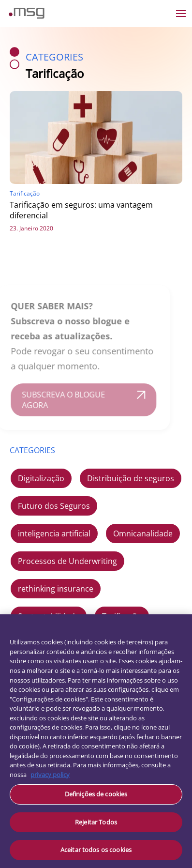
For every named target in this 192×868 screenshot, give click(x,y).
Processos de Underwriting (67, 561)
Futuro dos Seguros (54, 506)
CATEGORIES (32, 450)
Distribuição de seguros (131, 478)
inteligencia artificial (54, 533)
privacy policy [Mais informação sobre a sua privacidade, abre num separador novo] (50, 775)
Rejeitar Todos (96, 822)
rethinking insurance (56, 589)
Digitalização (41, 478)
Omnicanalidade (143, 533)
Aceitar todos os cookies (96, 850)
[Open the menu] (181, 14)
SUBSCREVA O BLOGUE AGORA (58, 400)
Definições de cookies (96, 794)
